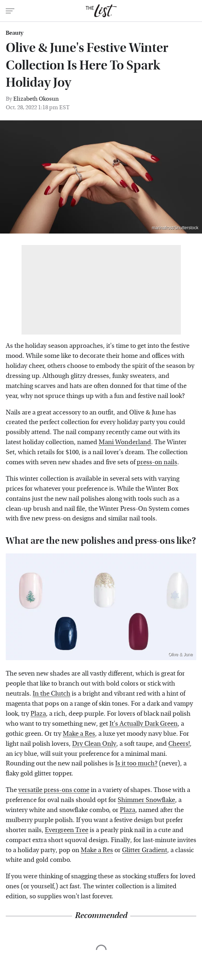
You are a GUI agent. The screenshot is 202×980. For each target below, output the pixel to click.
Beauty (15, 33)
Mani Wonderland (125, 442)
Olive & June (180, 654)
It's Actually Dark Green (144, 724)
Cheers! (179, 744)
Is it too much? (136, 763)
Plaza (38, 714)
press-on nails (157, 462)
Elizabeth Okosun (36, 99)
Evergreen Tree (67, 830)
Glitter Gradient (145, 850)
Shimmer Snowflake (146, 800)
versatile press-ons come (54, 790)
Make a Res (79, 734)
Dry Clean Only (94, 744)
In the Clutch (51, 694)
